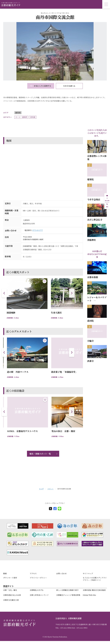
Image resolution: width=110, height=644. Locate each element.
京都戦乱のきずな (37, 590)
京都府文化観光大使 (11, 600)
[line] (60, 509)
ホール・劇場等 (21, 117)
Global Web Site (89, 595)
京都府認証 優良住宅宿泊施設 (94, 590)
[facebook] (55, 509)
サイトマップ (88, 573)
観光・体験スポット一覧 (40, 454)
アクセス (33, 573)
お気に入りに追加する (41, 86)
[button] (72, 293)
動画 (5, 573)
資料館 (33, 117)
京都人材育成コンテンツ (39, 595)
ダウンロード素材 (10, 578)
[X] (50, 509)
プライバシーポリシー (38, 578)
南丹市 (18, 113)
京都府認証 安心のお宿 (12, 595)
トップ (41, 489)
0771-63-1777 (38, 230)
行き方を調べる (69, 86)
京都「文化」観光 (10, 590)
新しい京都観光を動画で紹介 (67, 590)
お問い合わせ (61, 573)
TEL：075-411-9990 (63, 628)
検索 (107, 205)
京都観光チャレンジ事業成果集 (68, 595)
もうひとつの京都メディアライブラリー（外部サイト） (95, 579)
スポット (50, 489)
